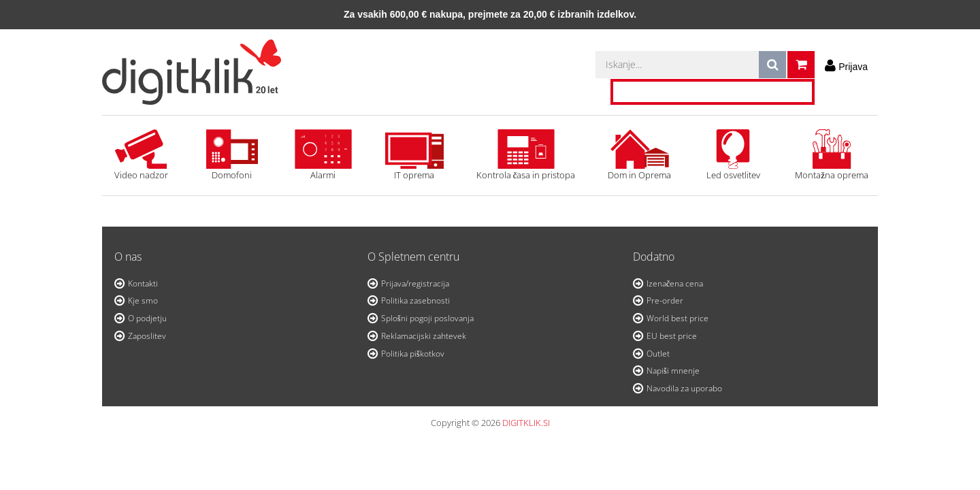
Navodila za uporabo (684, 388)
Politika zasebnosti (415, 300)
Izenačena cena (675, 283)
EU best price (672, 336)
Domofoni (232, 155)
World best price (677, 318)
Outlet (658, 354)
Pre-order (665, 300)
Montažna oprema (832, 155)
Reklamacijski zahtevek (424, 336)
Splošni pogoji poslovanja (427, 318)
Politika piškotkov (413, 354)
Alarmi (323, 155)
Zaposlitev (147, 336)
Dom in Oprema (639, 155)
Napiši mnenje (673, 371)
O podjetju (147, 318)
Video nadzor (141, 155)
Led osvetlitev (733, 155)
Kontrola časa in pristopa (526, 155)
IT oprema (414, 155)
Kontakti (143, 283)
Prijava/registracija (415, 283)
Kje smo (143, 300)
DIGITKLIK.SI (526, 423)
